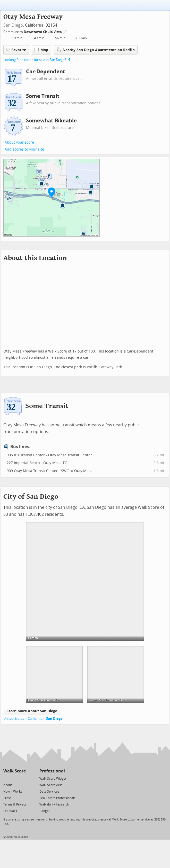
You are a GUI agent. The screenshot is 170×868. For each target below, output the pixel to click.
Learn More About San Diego (32, 711)
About (8, 785)
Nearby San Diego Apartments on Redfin (96, 50)
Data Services (49, 792)
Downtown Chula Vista (43, 32)
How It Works (13, 792)
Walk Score (15, 771)
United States (14, 719)
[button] (52, 192)
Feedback (10, 811)
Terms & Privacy (15, 804)
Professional (52, 771)
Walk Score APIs (51, 785)
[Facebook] (14, 778)
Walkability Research (54, 804)
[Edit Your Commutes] (65, 31)
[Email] (22, 778)
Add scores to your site (24, 149)
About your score (19, 142)
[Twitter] (6, 778)
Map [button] (41, 50)
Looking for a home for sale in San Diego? (35, 60)
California (35, 719)
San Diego (13, 25)
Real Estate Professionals (57, 798)
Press (7, 798)
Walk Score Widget (53, 779)
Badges (45, 811)
